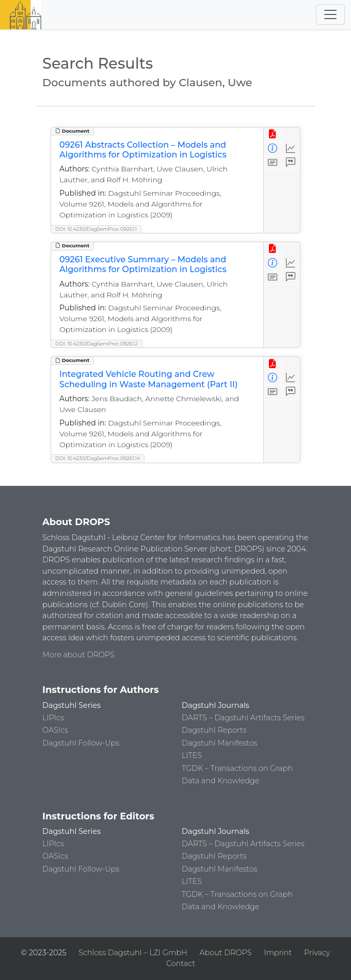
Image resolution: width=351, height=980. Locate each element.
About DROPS (225, 953)
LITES (192, 755)
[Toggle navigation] (330, 14)
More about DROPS (78, 655)
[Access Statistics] (291, 148)
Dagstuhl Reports (214, 730)
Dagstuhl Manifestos (219, 743)
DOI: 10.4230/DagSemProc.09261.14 (98, 458)
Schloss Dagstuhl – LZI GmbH (133, 953)
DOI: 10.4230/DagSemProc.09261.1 (96, 229)
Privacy (317, 953)
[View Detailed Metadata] (273, 148)
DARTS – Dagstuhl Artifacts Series (243, 718)
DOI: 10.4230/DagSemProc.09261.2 (97, 344)
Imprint (278, 953)
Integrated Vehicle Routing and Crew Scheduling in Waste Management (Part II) (148, 379)
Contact (181, 963)
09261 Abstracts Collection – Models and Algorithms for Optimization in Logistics (143, 150)
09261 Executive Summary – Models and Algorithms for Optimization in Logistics (143, 264)
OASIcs (55, 730)
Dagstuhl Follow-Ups (81, 743)
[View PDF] (273, 135)
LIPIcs (53, 718)
